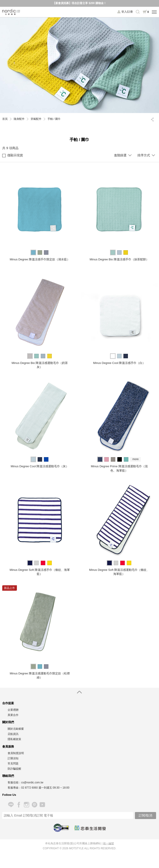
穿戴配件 (36, 119)
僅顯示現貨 (13, 155)
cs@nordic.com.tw (32, 782)
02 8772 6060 (29, 788)
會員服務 (8, 746)
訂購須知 (13, 758)
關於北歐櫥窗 (16, 729)
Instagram (26, 805)
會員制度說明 (16, 753)
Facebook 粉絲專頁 (19, 805)
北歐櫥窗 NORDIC (11, 12)
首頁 (5, 119)
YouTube (42, 805)
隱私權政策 (14, 739)
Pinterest (34, 805)
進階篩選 (120, 155)
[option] (79, 65)
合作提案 (8, 703)
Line (11, 805)
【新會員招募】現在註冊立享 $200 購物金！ (79, 3)
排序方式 (144, 155)
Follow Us (9, 795)
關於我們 (8, 722)
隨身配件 (19, 119)
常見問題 (13, 764)
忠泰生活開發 (90, 828)
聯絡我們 (8, 776)
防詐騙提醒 (14, 769)
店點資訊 (13, 734)
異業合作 (13, 715)
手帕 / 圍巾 (54, 119)
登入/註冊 (127, 12)
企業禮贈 (13, 710)
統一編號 (109, 843)
